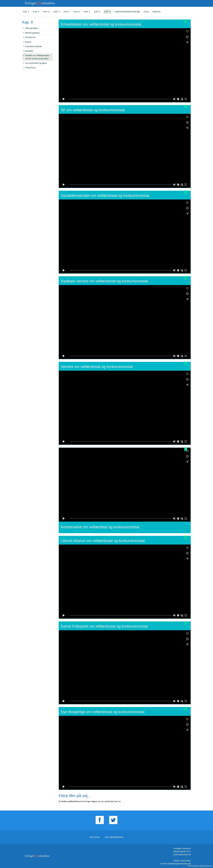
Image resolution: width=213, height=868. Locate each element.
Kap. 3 (46, 12)
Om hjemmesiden (114, 837)
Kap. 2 (36, 12)
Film (146, 12)
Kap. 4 (56, 12)
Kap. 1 (26, 12)
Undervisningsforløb (127, 12)
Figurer (28, 42)
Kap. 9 (107, 12)
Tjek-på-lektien (32, 28)
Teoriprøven (30, 37)
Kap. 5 (67, 12)
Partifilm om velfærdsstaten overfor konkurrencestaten (37, 57)
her (119, 801)
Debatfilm (29, 51)
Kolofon (94, 837)
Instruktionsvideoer (34, 46)
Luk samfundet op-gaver (36, 63)
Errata (157, 12)
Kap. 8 (97, 12)
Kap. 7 (87, 12)
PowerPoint (30, 68)
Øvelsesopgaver (32, 33)
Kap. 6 (77, 12)
